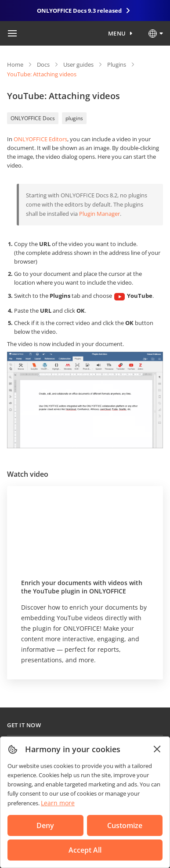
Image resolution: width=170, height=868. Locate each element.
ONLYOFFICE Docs (33, 118)
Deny (45, 825)
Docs (43, 64)
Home (15, 64)
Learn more (58, 803)
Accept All (85, 850)
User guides (78, 64)
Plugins (117, 64)
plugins (74, 118)
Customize (125, 825)
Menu (117, 33)
